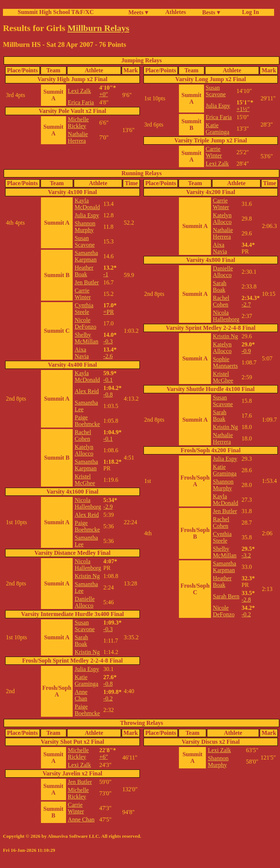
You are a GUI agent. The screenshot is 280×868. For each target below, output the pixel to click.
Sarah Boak (81, 641)
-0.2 (108, 698)
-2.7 (246, 305)
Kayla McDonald (87, 204)
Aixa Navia (82, 353)
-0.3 (108, 341)
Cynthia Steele (84, 309)
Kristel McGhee (85, 480)
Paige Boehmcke (87, 421)
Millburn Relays (98, 28)
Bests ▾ (211, 12)
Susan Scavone (216, 91)
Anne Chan (81, 695)
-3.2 (246, 555)
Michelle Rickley (78, 123)
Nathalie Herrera (78, 137)
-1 (106, 274)
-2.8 (246, 600)
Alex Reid (87, 391)
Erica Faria (81, 102)
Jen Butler (87, 282)
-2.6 (108, 356)
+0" (104, 94)
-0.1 (108, 380)
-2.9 (108, 507)
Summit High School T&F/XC (56, 12)
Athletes (176, 12)
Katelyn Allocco (84, 450)
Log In (249, 12)
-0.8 (108, 395)
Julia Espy (218, 106)
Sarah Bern (226, 596)
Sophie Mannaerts (225, 362)
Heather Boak (84, 271)
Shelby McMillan (86, 338)
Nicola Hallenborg (88, 503)
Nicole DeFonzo (85, 323)
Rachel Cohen (83, 435)
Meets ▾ (138, 12)
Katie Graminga (218, 129)
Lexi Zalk (79, 91)
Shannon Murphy (85, 227)
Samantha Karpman (86, 256)
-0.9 (246, 351)
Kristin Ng (87, 576)
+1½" (243, 109)
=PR (109, 312)
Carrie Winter (214, 152)
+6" (104, 757)
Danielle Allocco (84, 602)
